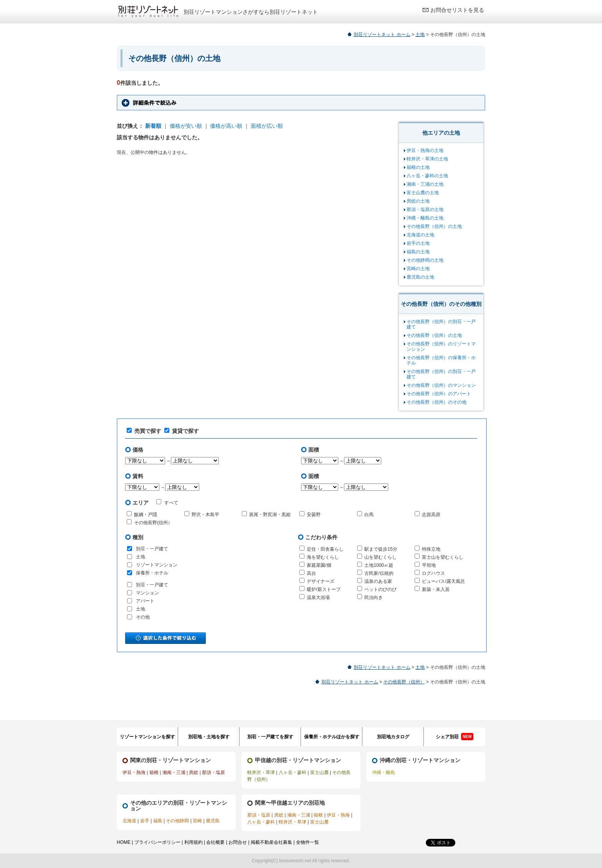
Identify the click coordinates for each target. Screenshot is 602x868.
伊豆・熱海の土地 (425, 150)
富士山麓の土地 (423, 193)
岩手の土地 (418, 243)
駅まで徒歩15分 (381, 549)
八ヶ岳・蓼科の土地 (427, 176)
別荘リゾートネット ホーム (382, 35)
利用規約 (193, 842)
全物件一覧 (308, 842)
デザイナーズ (321, 581)
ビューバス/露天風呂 (443, 581)
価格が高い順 (226, 126)
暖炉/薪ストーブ (323, 589)
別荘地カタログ (393, 737)
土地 (420, 35)
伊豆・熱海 (134, 772)
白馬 (369, 515)
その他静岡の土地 (425, 260)
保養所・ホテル (152, 573)
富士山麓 (319, 772)
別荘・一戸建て (152, 549)
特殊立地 (431, 549)
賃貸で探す (182, 431)
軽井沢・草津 (261, 772)
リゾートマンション (157, 565)
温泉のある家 (378, 581)
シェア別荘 (454, 737)
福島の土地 (418, 252)
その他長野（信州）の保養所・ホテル (441, 360)
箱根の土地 (418, 167)
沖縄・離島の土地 (425, 218)
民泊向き (374, 597)
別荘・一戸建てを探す (270, 737)
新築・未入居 (436, 589)
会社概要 (215, 842)
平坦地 (429, 565)
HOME (124, 842)
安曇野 (314, 515)
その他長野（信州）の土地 (434, 226)
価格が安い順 (186, 126)
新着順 (153, 126)
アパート (145, 601)
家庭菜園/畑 (319, 565)
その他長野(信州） (153, 523)
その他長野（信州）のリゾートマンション (441, 347)
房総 (193, 772)
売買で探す (144, 431)
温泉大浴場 (318, 597)
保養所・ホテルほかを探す (332, 737)
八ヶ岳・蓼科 (293, 772)
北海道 (129, 821)
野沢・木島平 (205, 515)
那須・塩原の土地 (425, 210)
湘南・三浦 (174, 772)
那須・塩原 (213, 772)
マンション (147, 593)
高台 (311, 573)
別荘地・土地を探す (209, 737)
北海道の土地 (420, 235)
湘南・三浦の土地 (425, 184)
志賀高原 (431, 515)
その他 (143, 617)
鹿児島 (213, 821)
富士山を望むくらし (443, 557)
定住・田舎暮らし (325, 549)
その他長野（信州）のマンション (441, 385)
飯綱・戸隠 (146, 515)
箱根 (154, 772)
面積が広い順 (267, 126)
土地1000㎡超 (379, 565)
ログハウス (433, 573)
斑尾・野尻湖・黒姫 (270, 515)
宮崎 (197, 821)
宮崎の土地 (418, 269)
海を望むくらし (323, 557)
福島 (158, 821)
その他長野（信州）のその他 (437, 402)
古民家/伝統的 (379, 573)
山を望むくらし (380, 557)
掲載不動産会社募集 (271, 842)
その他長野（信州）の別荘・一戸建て (441, 324)
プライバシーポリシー (157, 842)
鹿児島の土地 (420, 277)
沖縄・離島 (384, 772)
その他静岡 (177, 821)
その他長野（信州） (404, 682)
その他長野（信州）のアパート (439, 394)
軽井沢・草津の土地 (427, 159)
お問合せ (238, 842)
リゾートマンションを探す (147, 737)
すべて (167, 502)
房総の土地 (418, 201)
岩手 (145, 821)
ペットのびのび (380, 589)
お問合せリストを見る (457, 10)
